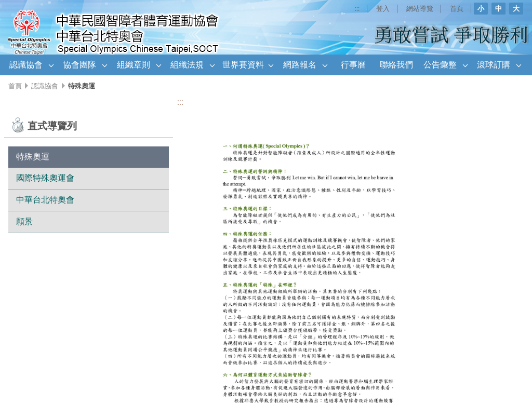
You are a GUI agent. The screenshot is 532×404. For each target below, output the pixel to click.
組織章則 (134, 65)
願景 (24, 221)
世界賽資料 (243, 65)
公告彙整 (440, 65)
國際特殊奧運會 (45, 178)
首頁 (457, 9)
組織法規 (187, 65)
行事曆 (353, 65)
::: (356, 9)
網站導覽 (419, 9)
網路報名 (300, 65)
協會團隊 (79, 65)
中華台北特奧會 (45, 200)
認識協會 (26, 65)
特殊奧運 (33, 157)
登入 (382, 9)
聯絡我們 (396, 65)
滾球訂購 (494, 65)
